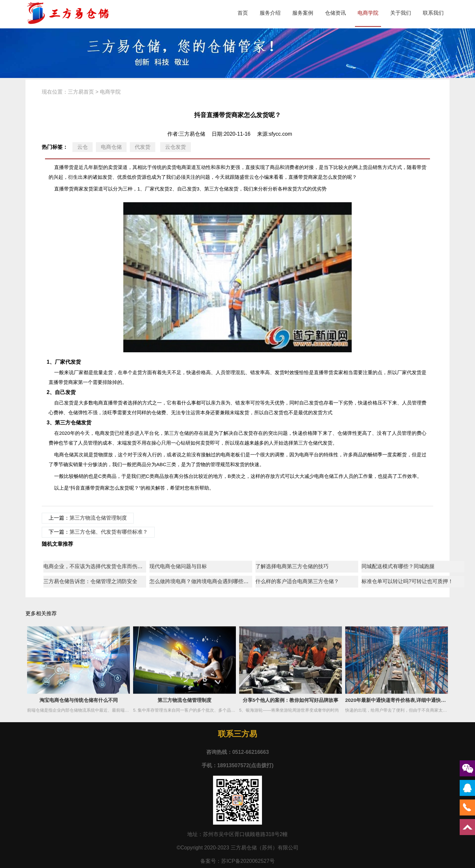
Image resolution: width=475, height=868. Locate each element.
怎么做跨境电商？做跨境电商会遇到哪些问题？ (204, 701)
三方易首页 (81, 92)
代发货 (143, 147)
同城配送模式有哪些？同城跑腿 (398, 686)
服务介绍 (270, 13)
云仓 (83, 147)
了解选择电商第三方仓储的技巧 (292, 686)
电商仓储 (111, 147)
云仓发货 (176, 147)
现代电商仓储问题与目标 (178, 686)
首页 (243, 13)
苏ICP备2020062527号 (248, 861)
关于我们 (401, 13)
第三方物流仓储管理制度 (98, 518)
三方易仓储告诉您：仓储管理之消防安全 (90, 701)
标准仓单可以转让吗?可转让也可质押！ (407, 701)
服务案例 (303, 13)
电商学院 (368, 13)
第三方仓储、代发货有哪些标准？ (109, 532)
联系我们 (433, 13)
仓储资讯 (335, 13)
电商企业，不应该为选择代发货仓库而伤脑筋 (96, 686)
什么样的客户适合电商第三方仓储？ (297, 701)
